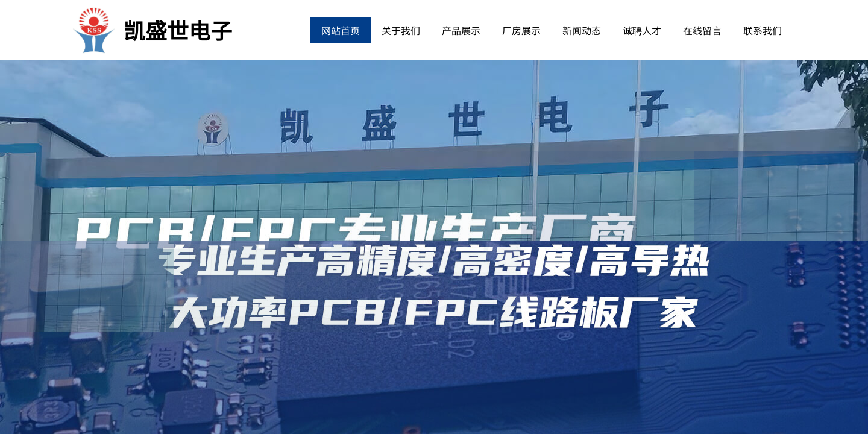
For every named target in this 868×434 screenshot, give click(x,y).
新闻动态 (582, 30)
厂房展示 (521, 30)
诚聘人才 (642, 30)
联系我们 (763, 30)
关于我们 (401, 30)
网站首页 (341, 30)
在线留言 (702, 30)
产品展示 (461, 30)
